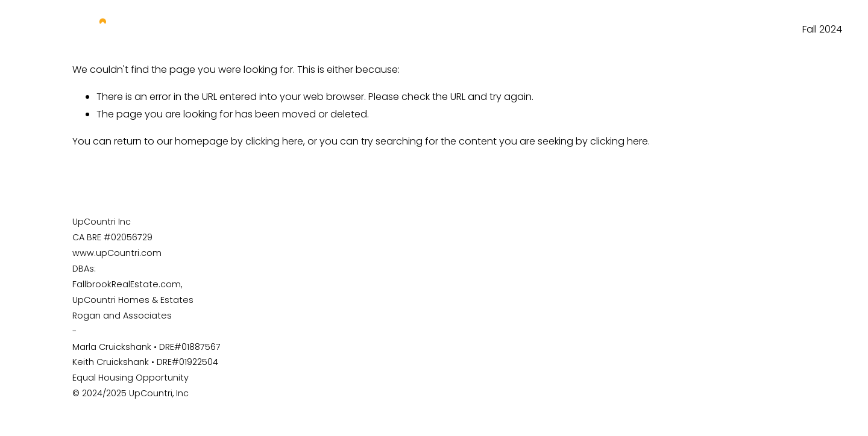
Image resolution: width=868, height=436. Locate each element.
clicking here (274, 141)
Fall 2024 (822, 29)
